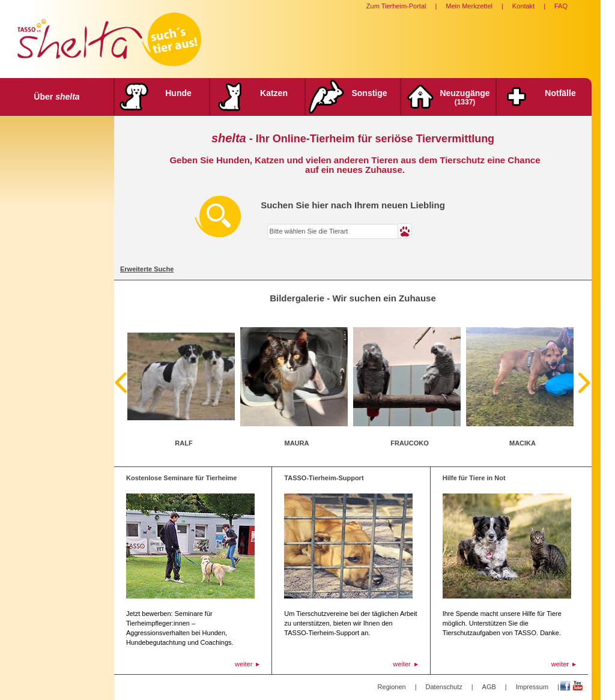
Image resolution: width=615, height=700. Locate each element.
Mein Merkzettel (469, 6)
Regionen (392, 687)
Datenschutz (444, 687)
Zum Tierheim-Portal (396, 6)
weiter (244, 664)
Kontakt (523, 6)
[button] (405, 231)
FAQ (561, 6)
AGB (489, 687)
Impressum (532, 687)
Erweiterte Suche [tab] (147, 269)
